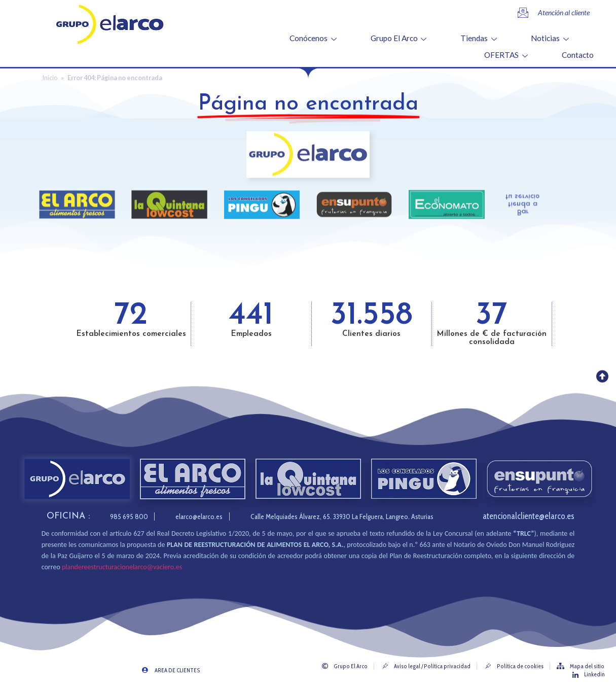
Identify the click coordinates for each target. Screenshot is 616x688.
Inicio (50, 78)
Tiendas (480, 38)
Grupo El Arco (400, 38)
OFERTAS (507, 55)
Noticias (551, 38)
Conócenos (314, 38)
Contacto (578, 55)
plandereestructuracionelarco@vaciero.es (122, 567)
